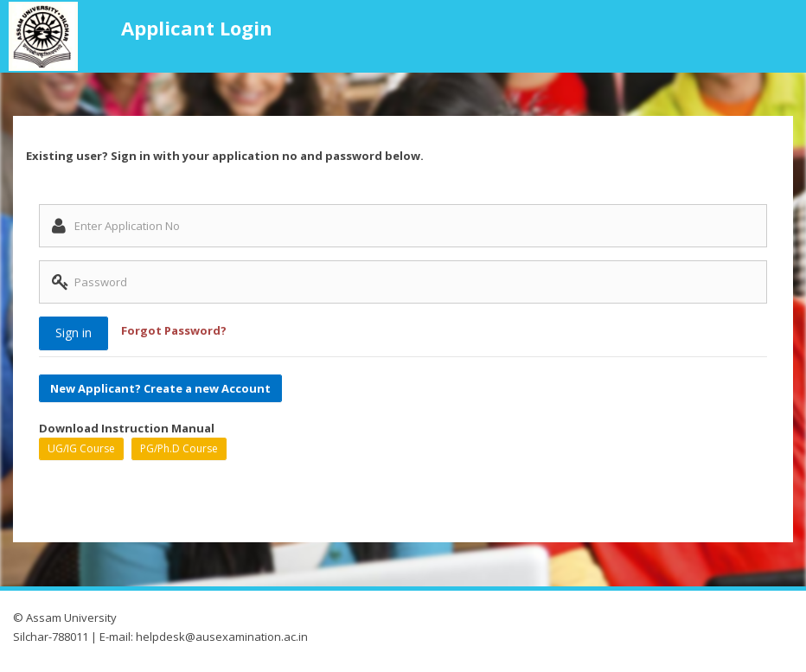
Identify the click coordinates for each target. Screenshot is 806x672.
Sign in (74, 333)
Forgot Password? (174, 330)
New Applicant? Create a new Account (160, 387)
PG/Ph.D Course (179, 448)
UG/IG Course (81, 448)
